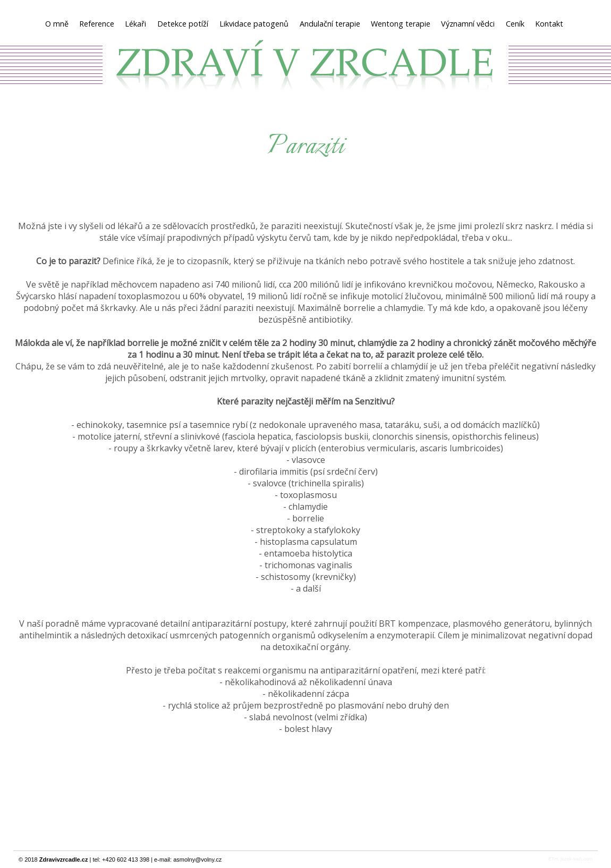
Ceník (515, 24)
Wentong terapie (401, 24)
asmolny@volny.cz (197, 859)
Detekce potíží (183, 24)
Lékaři (136, 24)
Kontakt (549, 24)
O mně (57, 24)
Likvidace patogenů (254, 24)
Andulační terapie (330, 24)
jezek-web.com (576, 859)
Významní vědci (468, 24)
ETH (553, 859)
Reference (97, 24)
